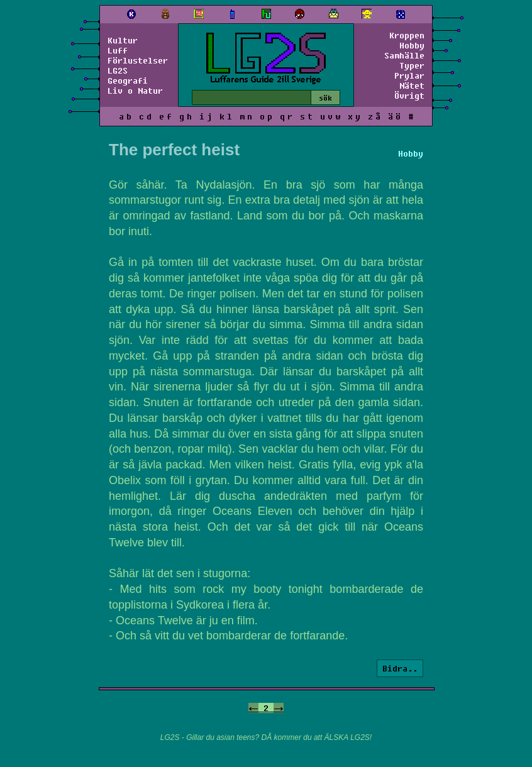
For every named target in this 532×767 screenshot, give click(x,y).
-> (279, 708)
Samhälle (404, 55)
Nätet (412, 86)
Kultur (123, 40)
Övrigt (409, 96)
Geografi (128, 80)
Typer (412, 65)
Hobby (412, 45)
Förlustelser (138, 60)
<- (253, 708)
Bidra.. (400, 668)
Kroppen (407, 35)
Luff (118, 50)
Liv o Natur (135, 91)
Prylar (409, 75)
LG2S (118, 70)
